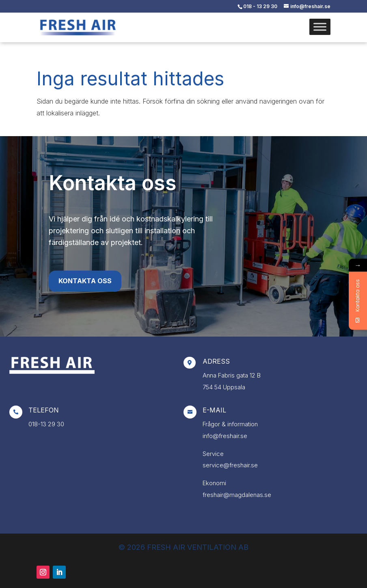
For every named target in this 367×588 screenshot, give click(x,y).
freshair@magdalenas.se (237, 495)
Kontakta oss (85, 281)
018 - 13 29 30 (260, 6)
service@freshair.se (230, 465)
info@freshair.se (225, 436)
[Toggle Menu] (320, 27)
